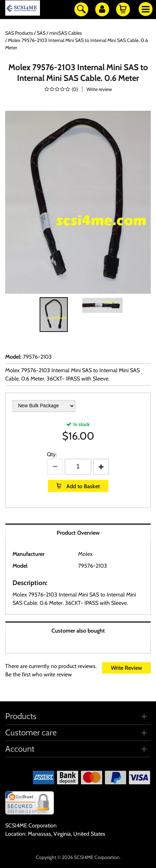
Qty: (52, 454)
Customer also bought (78, 631)
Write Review (126, 668)
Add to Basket (82, 486)
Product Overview (78, 533)
